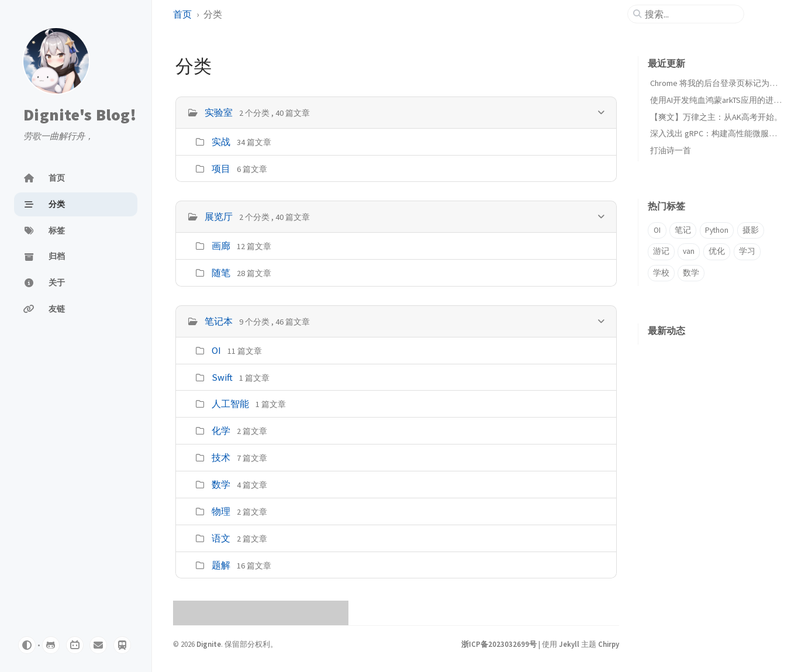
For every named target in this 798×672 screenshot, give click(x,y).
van (689, 251)
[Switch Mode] (27, 645)
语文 (221, 538)
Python (717, 230)
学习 (747, 251)
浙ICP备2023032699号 (499, 644)
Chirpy (609, 644)
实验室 (219, 112)
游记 (661, 251)
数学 (221, 484)
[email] (98, 645)
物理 (221, 511)
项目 (221, 168)
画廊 (221, 246)
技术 (221, 457)
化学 (221, 430)
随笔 (221, 273)
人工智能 (230, 404)
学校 (661, 273)
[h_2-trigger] (601, 321)
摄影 (751, 230)
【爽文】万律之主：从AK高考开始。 (716, 117)
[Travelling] (122, 645)
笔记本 (219, 321)
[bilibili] (75, 645)
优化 (717, 251)
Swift (222, 377)
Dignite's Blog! (80, 115)
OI (216, 350)
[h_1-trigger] (601, 216)
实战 (221, 142)
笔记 (683, 230)
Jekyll (569, 644)
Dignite (209, 644)
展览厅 (219, 216)
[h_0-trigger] (601, 112)
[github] (51, 645)
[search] (690, 14)
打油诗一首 (671, 150)
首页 (182, 14)
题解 (221, 565)
